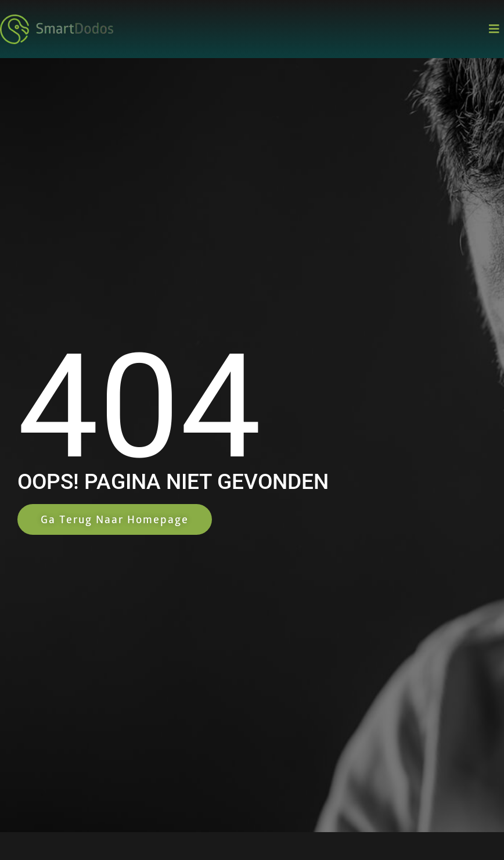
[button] (494, 29)
